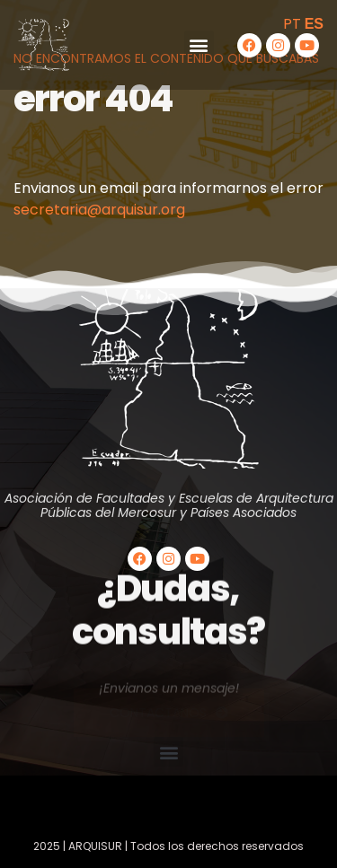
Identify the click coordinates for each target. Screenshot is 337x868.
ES (314, 24)
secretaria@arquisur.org (99, 210)
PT (292, 24)
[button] (199, 45)
